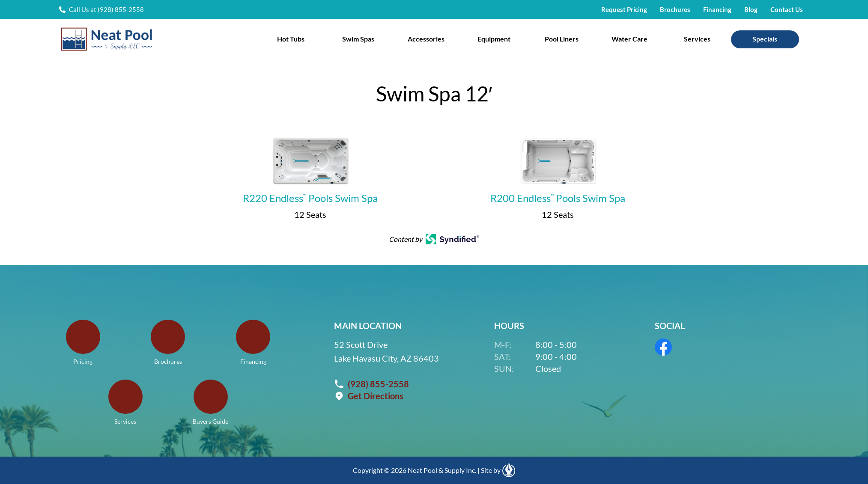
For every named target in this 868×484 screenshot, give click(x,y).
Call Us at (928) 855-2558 (106, 9)
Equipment (494, 39)
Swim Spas (358, 39)
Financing (717, 9)
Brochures (675, 9)
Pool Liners (562, 39)
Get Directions (376, 396)
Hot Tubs (291, 39)
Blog (751, 9)
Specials (765, 39)
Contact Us (787, 9)
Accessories (426, 39)
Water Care (629, 39)
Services (697, 39)
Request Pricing (624, 9)
